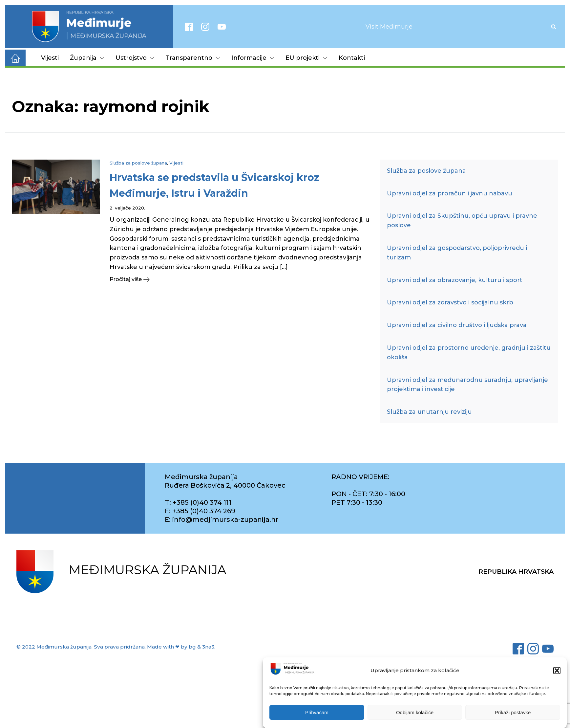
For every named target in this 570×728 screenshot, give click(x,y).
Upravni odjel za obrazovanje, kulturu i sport (455, 280)
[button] (557, 671)
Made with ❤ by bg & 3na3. (181, 647)
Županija (87, 58)
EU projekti (306, 58)
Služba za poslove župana (138, 163)
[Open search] (554, 27)
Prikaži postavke (513, 712)
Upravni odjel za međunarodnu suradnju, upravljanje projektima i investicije (467, 385)
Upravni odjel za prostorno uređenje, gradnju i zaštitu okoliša (469, 353)
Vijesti (50, 58)
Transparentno (193, 58)
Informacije (253, 58)
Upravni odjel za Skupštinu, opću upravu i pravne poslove (462, 221)
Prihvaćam (317, 712)
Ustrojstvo (135, 58)
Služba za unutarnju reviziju (429, 412)
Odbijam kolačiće (415, 712)
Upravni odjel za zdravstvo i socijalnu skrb (450, 302)
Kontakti (352, 58)
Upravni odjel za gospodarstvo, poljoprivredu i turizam (457, 253)
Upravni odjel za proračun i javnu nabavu (450, 193)
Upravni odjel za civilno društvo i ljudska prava (457, 325)
